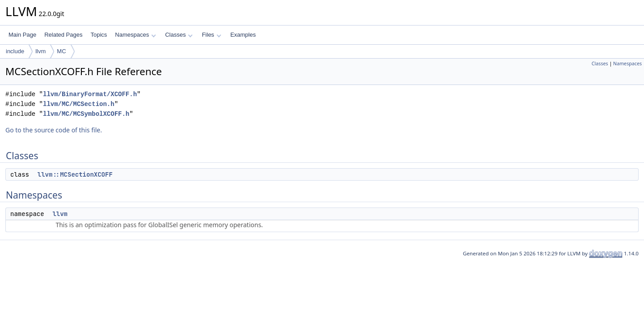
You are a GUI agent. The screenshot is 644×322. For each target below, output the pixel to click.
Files (211, 35)
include (15, 51)
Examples (243, 35)
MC (61, 51)
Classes (179, 35)
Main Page (22, 35)
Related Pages (63, 35)
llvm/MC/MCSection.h (79, 104)
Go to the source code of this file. (54, 130)
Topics (99, 35)
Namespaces (135, 35)
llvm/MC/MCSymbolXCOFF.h (86, 114)
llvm (40, 51)
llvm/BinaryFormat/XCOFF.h (90, 94)
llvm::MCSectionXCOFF (75, 174)
